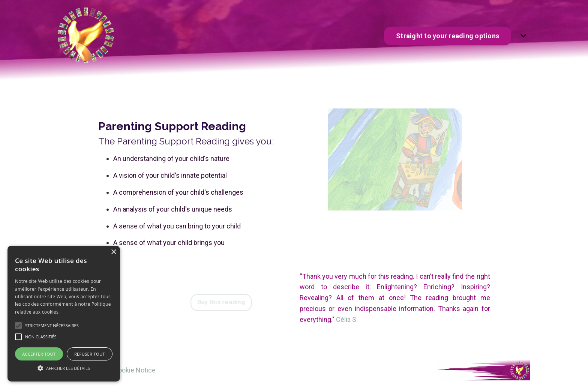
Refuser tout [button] (90, 354)
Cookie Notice (135, 370)
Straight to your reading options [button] (448, 36)
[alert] (64, 314)
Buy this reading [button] (226, 302)
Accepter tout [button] (39, 354)
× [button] (113, 252)
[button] (64, 368)
